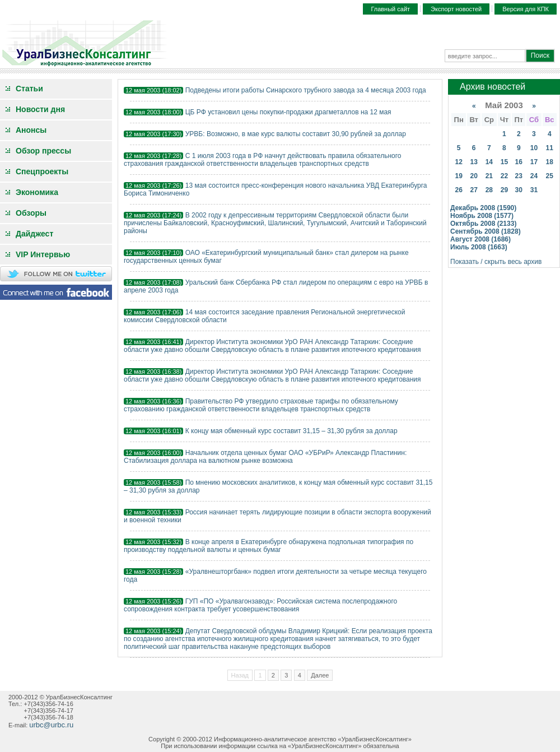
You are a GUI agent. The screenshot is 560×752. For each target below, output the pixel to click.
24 (534, 176)
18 (550, 162)
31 (534, 190)
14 (489, 162)
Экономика (37, 192)
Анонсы (31, 130)
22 (504, 176)
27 (473, 190)
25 (550, 176)
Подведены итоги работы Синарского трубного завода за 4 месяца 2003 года (306, 90)
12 (458, 162)
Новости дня (40, 109)
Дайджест (34, 234)
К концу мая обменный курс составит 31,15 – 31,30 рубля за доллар (291, 431)
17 (534, 162)
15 (504, 162)
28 (489, 190)
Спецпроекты (42, 171)
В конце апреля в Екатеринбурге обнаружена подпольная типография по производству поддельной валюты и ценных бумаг (269, 546)
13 (473, 162)
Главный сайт (390, 9)
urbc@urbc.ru (51, 725)
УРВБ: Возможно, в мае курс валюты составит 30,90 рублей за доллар (296, 134)
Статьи (29, 89)
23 (519, 176)
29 (504, 190)
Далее (320, 675)
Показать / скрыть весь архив (496, 262)
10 (534, 148)
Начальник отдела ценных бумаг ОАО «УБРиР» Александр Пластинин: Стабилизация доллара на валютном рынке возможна (265, 457)
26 (458, 190)
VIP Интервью (43, 254)
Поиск (540, 55)
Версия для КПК (526, 9)
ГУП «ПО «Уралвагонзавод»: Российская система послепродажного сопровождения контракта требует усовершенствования (260, 605)
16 (519, 162)
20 (473, 176)
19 (458, 176)
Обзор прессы (43, 151)
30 (519, 190)
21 (489, 176)
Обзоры (31, 213)
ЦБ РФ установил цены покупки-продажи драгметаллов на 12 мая (288, 112)
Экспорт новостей (456, 9)
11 (550, 148)
